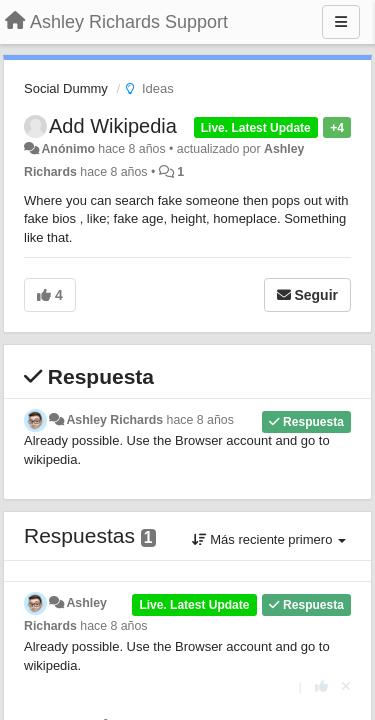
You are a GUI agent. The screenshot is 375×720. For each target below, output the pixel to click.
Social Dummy (66, 88)
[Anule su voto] (346, 686)
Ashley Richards (114, 420)
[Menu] (341, 22)
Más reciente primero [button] (269, 539)
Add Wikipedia (113, 126)
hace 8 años (200, 420)
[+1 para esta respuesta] (321, 686)
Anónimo (67, 149)
